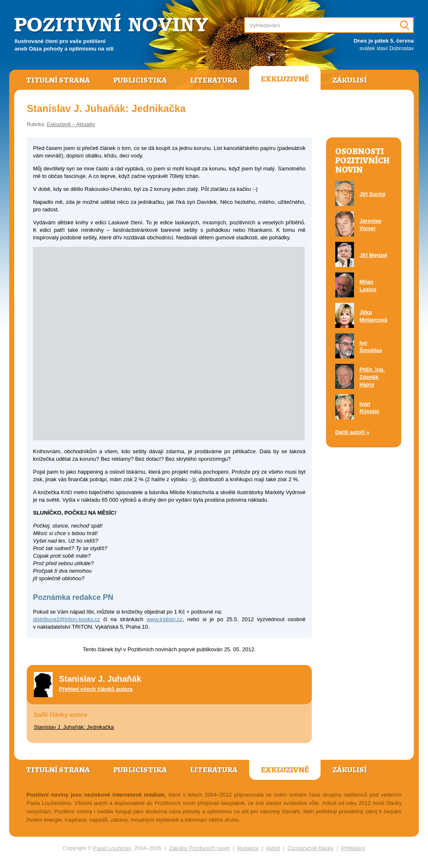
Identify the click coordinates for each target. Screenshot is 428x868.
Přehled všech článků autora (96, 689)
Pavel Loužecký (112, 848)
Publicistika (140, 80)
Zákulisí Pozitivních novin (199, 848)
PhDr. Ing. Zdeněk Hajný (372, 377)
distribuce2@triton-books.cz (67, 619)
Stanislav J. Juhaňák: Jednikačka (74, 727)
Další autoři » (352, 432)
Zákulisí (350, 80)
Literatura (214, 80)
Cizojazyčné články (311, 848)
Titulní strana (58, 80)
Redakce (248, 848)
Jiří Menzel (373, 255)
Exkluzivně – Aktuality (71, 124)
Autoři (273, 848)
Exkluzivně (285, 79)
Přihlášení (353, 848)
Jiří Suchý (372, 194)
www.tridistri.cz (165, 619)
